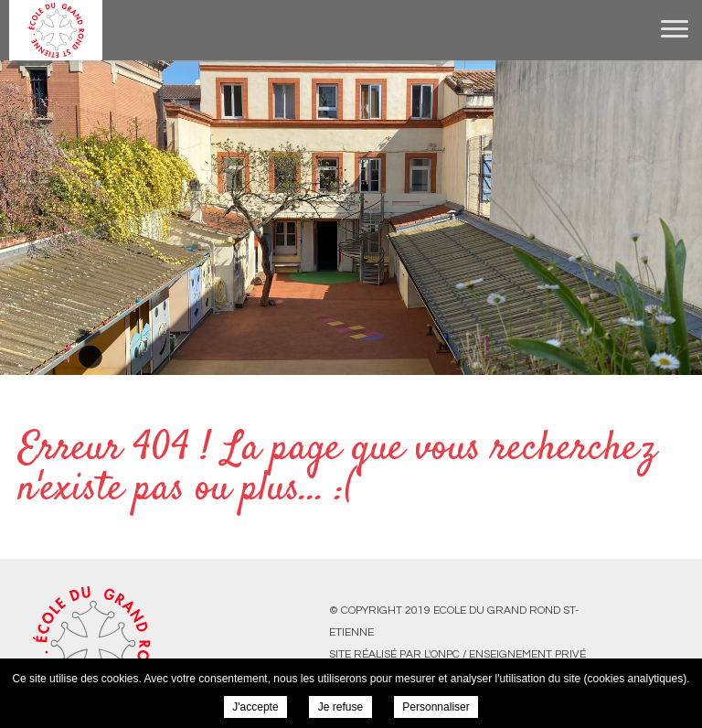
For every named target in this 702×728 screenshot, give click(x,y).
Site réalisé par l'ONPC (394, 654)
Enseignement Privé (527, 654)
